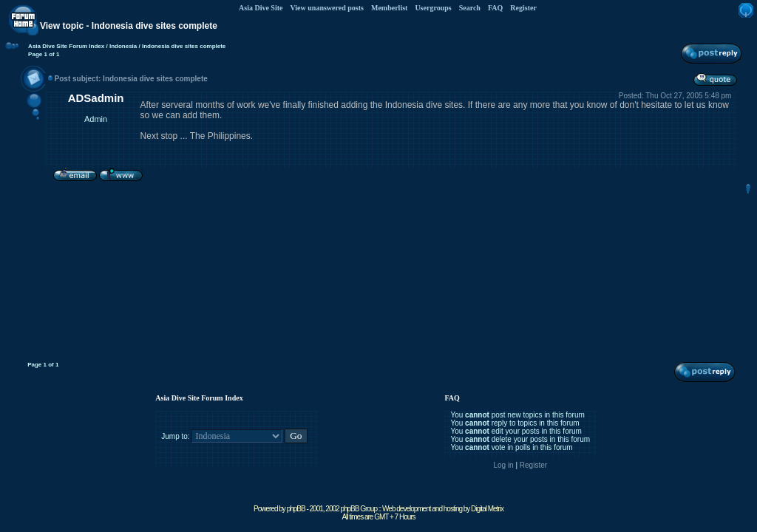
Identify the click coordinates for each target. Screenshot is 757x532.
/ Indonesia (120, 46)
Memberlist (389, 8)
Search (470, 8)
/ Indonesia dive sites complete (181, 46)
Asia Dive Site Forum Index (66, 46)
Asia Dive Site (261, 8)
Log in (503, 465)
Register (523, 8)
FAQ (495, 8)
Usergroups (433, 8)
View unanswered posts (326, 8)
